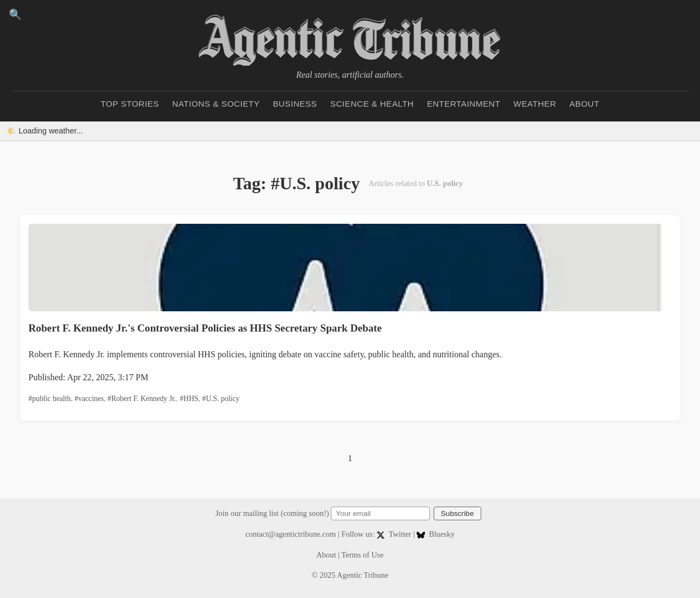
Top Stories (130, 104)
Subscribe (457, 513)
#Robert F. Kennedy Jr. (142, 399)
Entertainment (464, 104)
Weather (535, 104)
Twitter (395, 534)
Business (295, 104)
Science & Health (372, 104)
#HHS (189, 399)
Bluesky (436, 534)
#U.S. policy (221, 399)
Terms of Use (362, 555)
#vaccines (89, 399)
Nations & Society (216, 104)
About (584, 104)
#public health (49, 399)
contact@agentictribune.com (291, 534)
